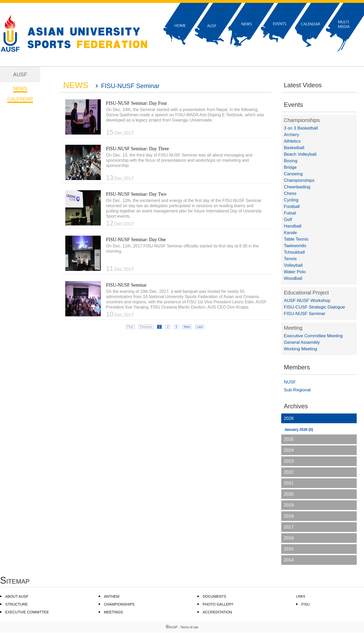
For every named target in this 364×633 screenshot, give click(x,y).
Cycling (291, 200)
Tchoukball (294, 252)
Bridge (290, 167)
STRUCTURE (16, 604)
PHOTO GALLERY (218, 604)
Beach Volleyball (300, 154)
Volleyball (293, 265)
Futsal (290, 213)
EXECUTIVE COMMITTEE (27, 612)
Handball (293, 226)
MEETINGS (113, 612)
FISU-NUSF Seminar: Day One (136, 240)
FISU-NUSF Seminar (126, 285)
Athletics (292, 141)
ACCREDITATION (217, 612)
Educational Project (306, 293)
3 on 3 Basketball (301, 128)
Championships (302, 120)
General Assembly (302, 342)
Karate (290, 233)
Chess (290, 193)
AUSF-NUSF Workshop (307, 301)
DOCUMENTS (214, 596)
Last (200, 327)
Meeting (293, 328)
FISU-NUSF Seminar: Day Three (137, 149)
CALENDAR (20, 99)
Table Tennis (296, 239)
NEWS (20, 89)
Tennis (290, 259)
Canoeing (293, 174)
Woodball (293, 278)
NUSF (290, 382)
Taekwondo (295, 246)
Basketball (294, 148)
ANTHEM (112, 596)
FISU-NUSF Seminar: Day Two (136, 194)
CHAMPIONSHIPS (119, 604)
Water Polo (295, 272)
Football (292, 207)
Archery (292, 135)
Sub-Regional (297, 390)
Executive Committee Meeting (313, 336)
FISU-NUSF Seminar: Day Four (137, 103)
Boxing (291, 161)
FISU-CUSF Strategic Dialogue (314, 307)
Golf (288, 220)
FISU (306, 604)
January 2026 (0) (299, 429)
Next (187, 327)
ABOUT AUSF (17, 596)
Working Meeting (300, 349)
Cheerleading (297, 187)
